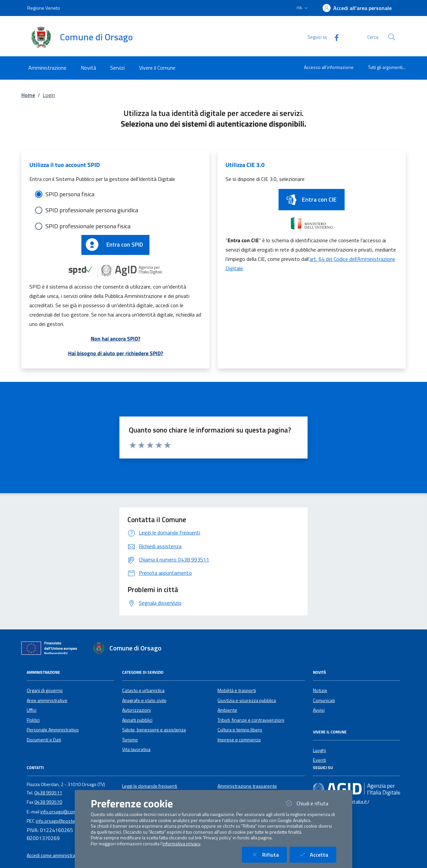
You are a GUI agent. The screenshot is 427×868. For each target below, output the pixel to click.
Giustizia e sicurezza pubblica (247, 700)
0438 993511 (48, 793)
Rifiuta (268, 855)
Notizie (320, 690)
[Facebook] (334, 37)
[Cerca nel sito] (392, 37)
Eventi (319, 760)
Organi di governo (45, 690)
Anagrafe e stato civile (144, 700)
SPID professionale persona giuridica (92, 210)
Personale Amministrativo (53, 730)
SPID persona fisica (70, 194)
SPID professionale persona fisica (88, 226)
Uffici (32, 710)
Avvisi (319, 710)
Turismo (130, 740)
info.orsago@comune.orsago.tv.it (74, 812)
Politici (33, 720)
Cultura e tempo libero (240, 730)
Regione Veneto (44, 8)
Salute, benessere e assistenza (154, 730)
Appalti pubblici (137, 720)
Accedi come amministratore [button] (55, 855)
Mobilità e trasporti (237, 690)
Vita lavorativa (136, 749)
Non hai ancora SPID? (116, 339)
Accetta (317, 855)
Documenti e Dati (44, 740)
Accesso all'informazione (329, 67)
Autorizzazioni (136, 710)
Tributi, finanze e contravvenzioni (251, 720)
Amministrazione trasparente (247, 786)
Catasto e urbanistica (143, 690)
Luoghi (319, 750)
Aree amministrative (47, 700)
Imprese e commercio (239, 740)
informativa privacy (181, 844)
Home (28, 95)
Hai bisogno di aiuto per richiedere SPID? (116, 353)
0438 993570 (48, 802)
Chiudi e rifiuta (310, 803)
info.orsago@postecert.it (61, 821)
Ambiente (227, 710)
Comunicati (324, 700)
